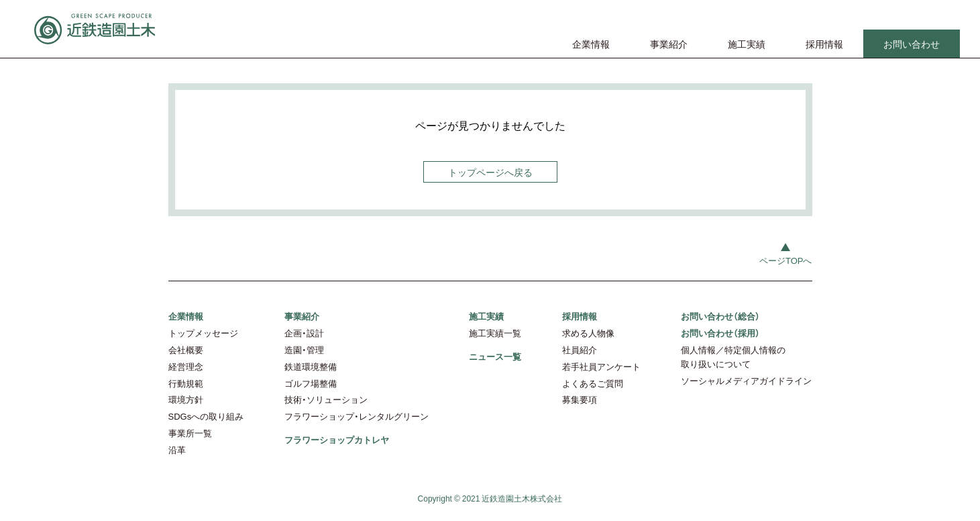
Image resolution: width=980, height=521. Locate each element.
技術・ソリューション (326, 399)
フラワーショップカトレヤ (337, 439)
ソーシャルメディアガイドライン (746, 380)
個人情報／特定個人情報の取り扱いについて (733, 357)
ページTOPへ (786, 260)
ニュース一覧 (495, 356)
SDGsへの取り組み (206, 416)
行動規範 (186, 383)
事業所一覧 (190, 433)
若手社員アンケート (601, 366)
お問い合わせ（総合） (720, 316)
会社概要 (186, 349)
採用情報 (824, 44)
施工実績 (747, 44)
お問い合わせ (912, 44)
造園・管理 (304, 349)
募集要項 (580, 399)
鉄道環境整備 (311, 366)
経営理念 (186, 366)
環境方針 (186, 399)
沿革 (177, 449)
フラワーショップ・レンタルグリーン (357, 416)
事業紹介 (669, 44)
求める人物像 (588, 333)
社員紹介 (580, 349)
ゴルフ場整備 (311, 383)
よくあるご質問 (593, 383)
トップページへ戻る (490, 172)
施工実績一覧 (495, 333)
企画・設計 (304, 333)
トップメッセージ (203, 333)
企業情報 (591, 44)
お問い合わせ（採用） (720, 333)
